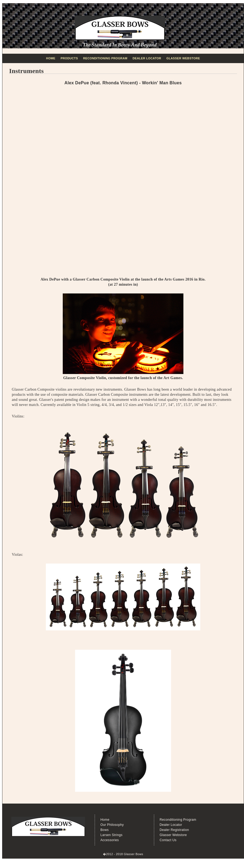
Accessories (110, 840)
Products (69, 58)
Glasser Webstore (183, 58)
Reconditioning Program (105, 58)
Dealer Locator (147, 58)
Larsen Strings (111, 835)
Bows (104, 830)
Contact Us (168, 840)
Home (51, 58)
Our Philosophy (112, 825)
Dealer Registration (174, 830)
